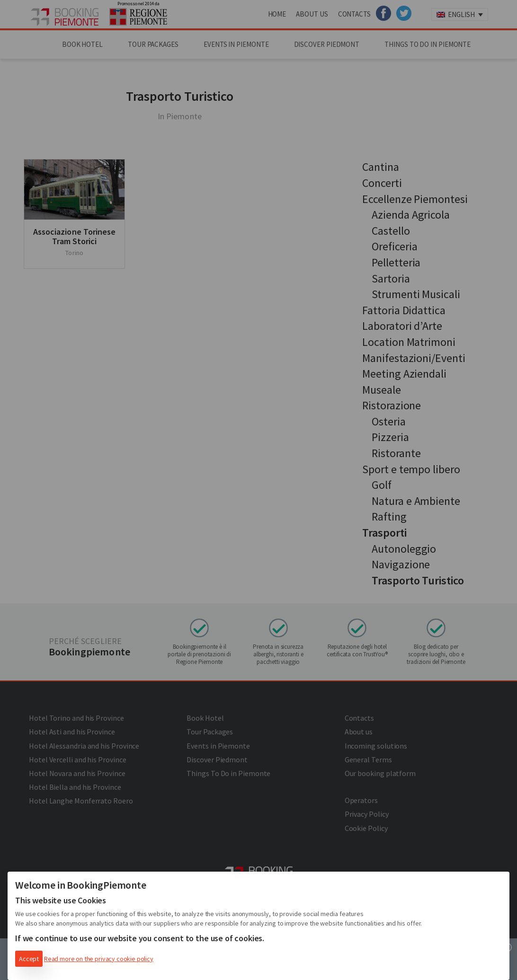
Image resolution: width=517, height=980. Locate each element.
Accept (29, 959)
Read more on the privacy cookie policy (99, 959)
